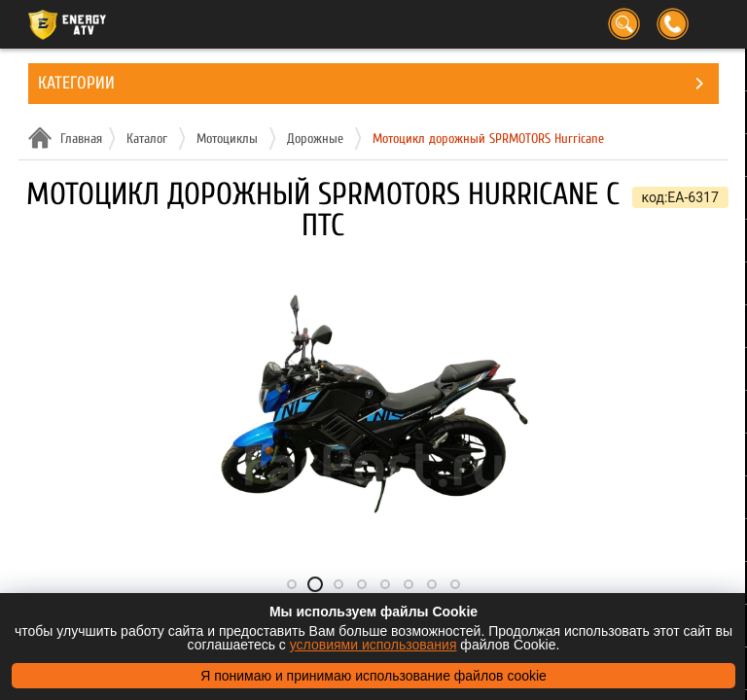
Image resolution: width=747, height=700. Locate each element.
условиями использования (373, 645)
